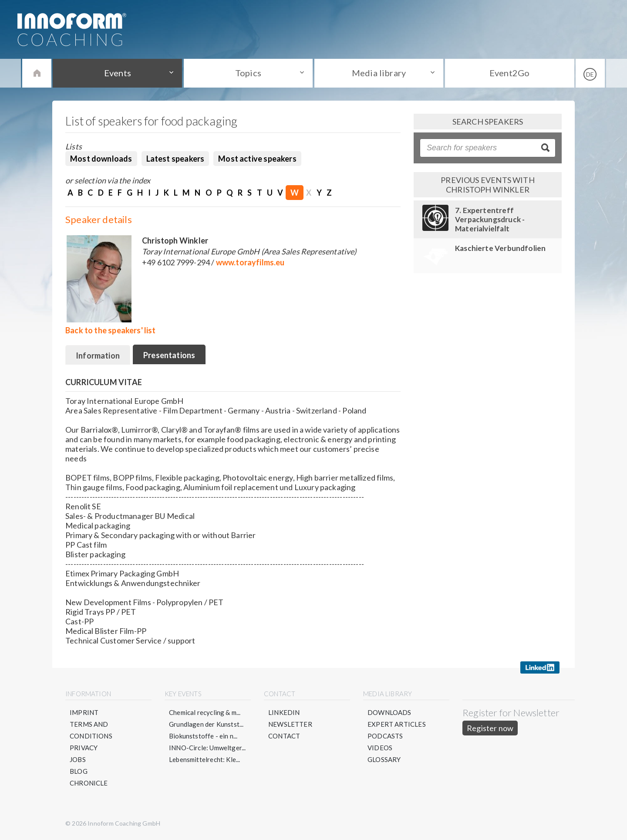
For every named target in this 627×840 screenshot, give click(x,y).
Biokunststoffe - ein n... (203, 736)
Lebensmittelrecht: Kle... (205, 759)
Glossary (384, 759)
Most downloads (101, 159)
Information (98, 356)
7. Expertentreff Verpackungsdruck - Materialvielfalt (490, 219)
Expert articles (397, 724)
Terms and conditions (91, 730)
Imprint (84, 712)
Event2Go (509, 73)
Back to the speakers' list (111, 330)
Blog (79, 771)
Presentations (169, 355)
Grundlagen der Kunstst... (206, 724)
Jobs (78, 759)
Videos (380, 748)
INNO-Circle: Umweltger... (207, 748)
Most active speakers (257, 159)
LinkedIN (284, 712)
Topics (248, 73)
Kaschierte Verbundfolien (500, 248)
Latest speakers (175, 159)
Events (118, 73)
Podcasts (385, 736)
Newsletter (290, 724)
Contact (284, 736)
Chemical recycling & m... (205, 712)
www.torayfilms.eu (250, 262)
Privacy (84, 748)
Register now (490, 728)
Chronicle (89, 783)
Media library (379, 73)
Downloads (389, 712)
